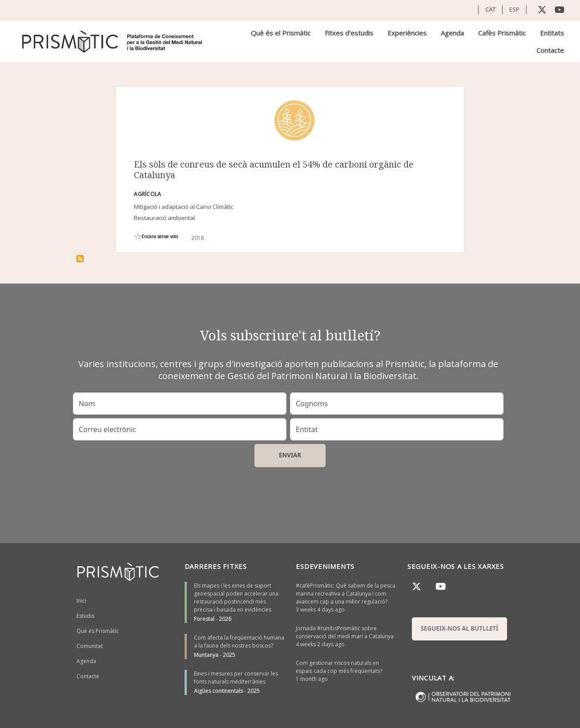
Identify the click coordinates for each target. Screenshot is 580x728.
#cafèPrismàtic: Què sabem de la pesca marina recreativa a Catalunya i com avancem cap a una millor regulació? (346, 594)
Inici (81, 601)
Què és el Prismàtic (281, 33)
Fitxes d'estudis (349, 33)
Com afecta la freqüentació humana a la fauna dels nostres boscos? (239, 642)
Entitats (552, 33)
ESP (514, 9)
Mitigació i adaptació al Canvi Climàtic (183, 207)
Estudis (85, 616)
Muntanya (206, 655)
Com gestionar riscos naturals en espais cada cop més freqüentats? (339, 667)
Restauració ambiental (164, 218)
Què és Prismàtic (98, 631)
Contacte (550, 50)
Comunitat (90, 646)
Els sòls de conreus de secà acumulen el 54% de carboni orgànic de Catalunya (274, 170)
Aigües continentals (218, 691)
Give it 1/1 (138, 237)
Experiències (407, 33)
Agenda (452, 33)
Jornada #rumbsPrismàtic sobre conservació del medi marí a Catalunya (345, 632)
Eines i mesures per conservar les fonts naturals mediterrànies (236, 678)
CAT (490, 9)
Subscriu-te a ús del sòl (80, 259)
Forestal (204, 619)
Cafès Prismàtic (502, 33)
